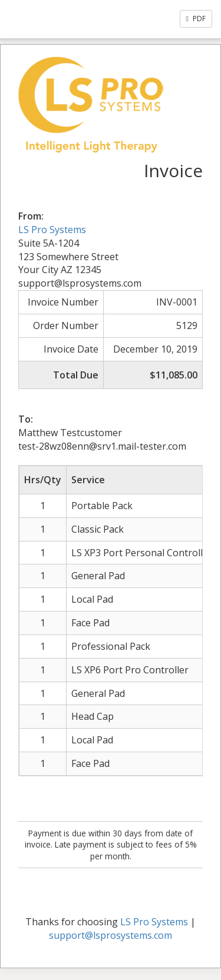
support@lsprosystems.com (111, 935)
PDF (196, 19)
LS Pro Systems (52, 230)
